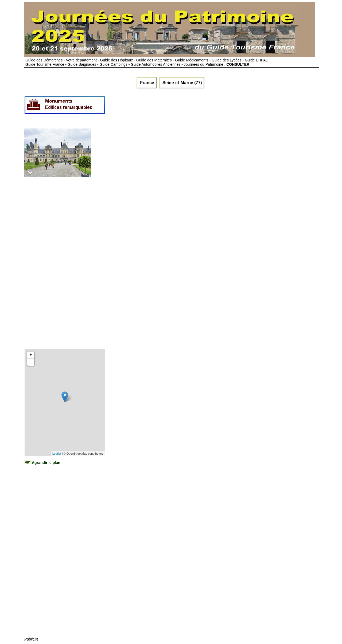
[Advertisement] (203, 107)
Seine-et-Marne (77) (182, 83)
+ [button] (31, 355)
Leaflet (57, 454)
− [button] (31, 362)
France (147, 83)
